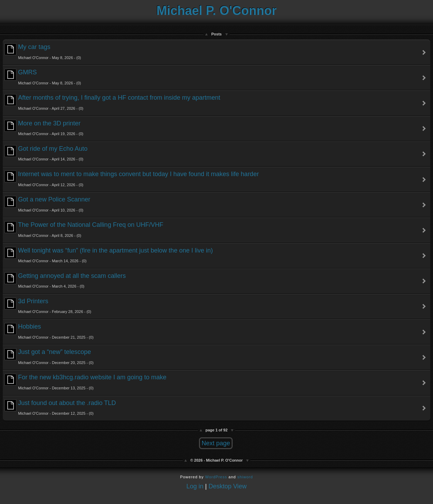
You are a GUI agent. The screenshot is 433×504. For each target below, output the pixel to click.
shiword (245, 477)
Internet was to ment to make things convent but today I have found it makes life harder (132, 179)
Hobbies (49, 331)
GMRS (43, 77)
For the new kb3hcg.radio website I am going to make (85, 382)
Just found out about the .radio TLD (60, 408)
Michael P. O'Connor (217, 11)
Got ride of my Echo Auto (46, 153)
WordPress (216, 477)
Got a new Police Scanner (47, 204)
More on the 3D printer (44, 128)
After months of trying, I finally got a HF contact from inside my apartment (112, 102)
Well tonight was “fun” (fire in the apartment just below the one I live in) (109, 255)
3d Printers (48, 306)
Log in (195, 486)
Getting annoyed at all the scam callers (65, 280)
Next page (216, 443)
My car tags (43, 52)
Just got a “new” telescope (49, 357)
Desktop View (228, 486)
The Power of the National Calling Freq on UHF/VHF (84, 229)
